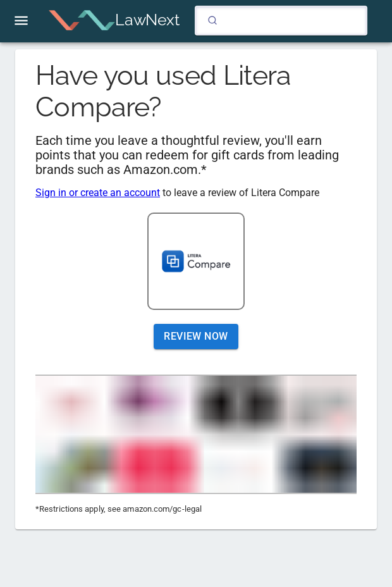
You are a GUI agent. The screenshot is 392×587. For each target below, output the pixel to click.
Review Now (196, 337)
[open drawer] (21, 21)
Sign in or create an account (98, 193)
